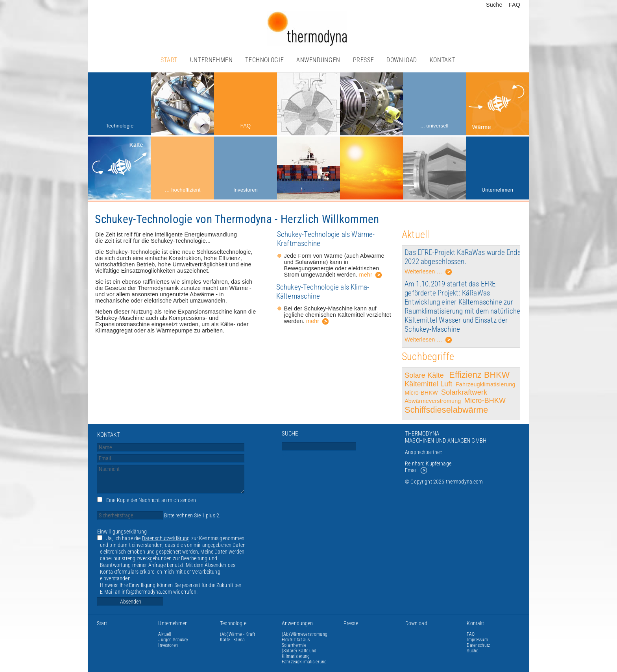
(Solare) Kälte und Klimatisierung (299, 654)
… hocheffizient (182, 190)
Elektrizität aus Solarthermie (296, 642)
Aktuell (165, 634)
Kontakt (442, 60)
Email (411, 470)
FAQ (514, 5)
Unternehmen (212, 60)
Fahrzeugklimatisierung (486, 384)
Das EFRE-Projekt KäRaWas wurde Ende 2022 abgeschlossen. (463, 257)
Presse (364, 60)
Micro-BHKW (421, 393)
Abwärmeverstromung (433, 401)
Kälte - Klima (232, 640)
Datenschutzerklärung (166, 538)
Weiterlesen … (429, 273)
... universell (434, 126)
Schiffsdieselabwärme (446, 410)
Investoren (246, 190)
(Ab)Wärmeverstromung (305, 634)
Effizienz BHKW (479, 375)
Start (169, 60)
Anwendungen (318, 60)
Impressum (477, 640)
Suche (494, 5)
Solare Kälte (425, 375)
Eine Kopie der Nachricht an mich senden (151, 500)
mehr (366, 275)
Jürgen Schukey (173, 640)
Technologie (264, 60)
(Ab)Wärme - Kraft (237, 634)
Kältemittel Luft (428, 384)
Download (402, 60)
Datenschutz (478, 645)
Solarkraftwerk (465, 392)
